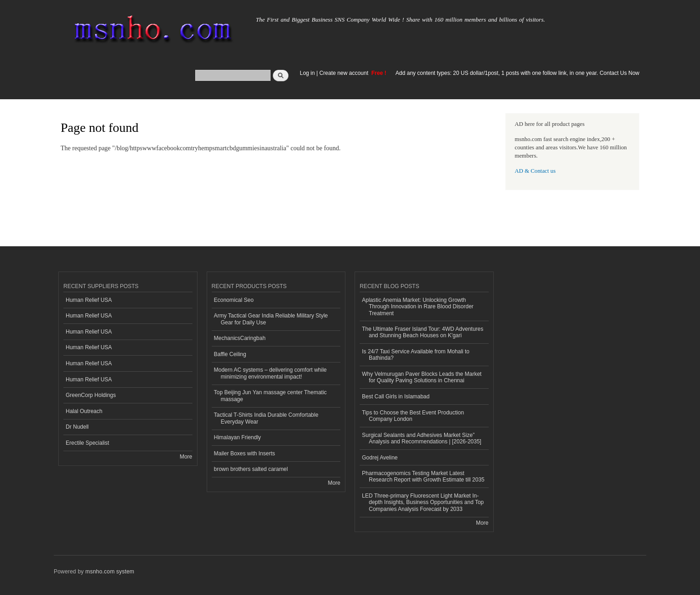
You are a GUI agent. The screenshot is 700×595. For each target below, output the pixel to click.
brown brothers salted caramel (251, 469)
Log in (308, 73)
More (186, 457)
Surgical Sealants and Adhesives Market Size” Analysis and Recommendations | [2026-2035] (422, 438)
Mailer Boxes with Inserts (245, 453)
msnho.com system (110, 572)
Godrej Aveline (380, 458)
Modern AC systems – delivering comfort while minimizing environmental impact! (271, 373)
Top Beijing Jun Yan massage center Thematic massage (271, 396)
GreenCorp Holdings (91, 395)
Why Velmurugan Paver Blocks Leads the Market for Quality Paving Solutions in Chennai (422, 377)
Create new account (344, 73)
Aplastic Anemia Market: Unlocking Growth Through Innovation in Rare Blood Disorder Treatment (418, 307)
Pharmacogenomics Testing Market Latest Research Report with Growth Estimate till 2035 (423, 476)
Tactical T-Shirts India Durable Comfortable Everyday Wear (266, 418)
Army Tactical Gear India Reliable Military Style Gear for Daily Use (271, 319)
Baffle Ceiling (230, 354)
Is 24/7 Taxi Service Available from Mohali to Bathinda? (416, 355)
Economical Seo (234, 300)
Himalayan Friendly (238, 437)
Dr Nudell (77, 427)
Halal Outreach (84, 411)
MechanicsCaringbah (240, 338)
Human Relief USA (89, 300)
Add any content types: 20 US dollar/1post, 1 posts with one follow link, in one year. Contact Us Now (517, 73)
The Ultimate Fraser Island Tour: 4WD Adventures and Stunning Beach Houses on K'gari (423, 332)
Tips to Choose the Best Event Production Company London (413, 416)
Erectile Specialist (87, 443)
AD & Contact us (535, 171)
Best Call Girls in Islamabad (396, 397)
